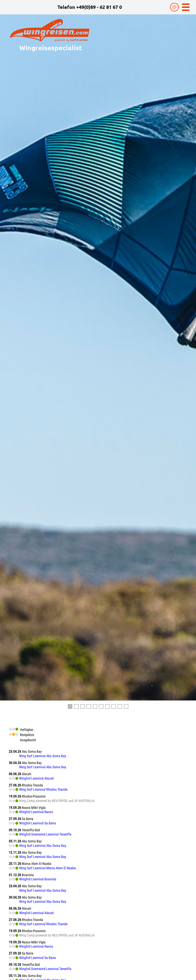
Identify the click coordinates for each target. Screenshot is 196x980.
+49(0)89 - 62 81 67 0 (99, 7)
